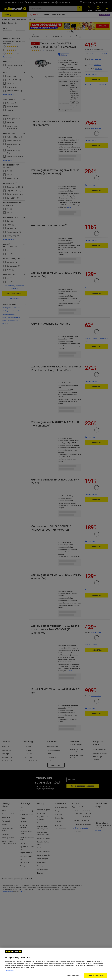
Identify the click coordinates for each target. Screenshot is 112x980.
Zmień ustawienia (73, 976)
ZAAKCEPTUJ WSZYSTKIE (95, 976)
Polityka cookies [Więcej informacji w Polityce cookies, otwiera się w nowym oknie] (10, 970)
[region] (56, 964)
